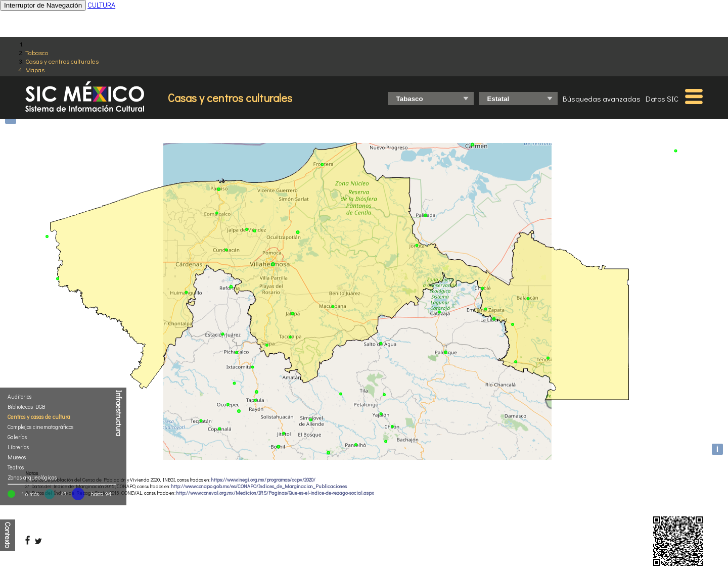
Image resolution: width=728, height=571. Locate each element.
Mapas (35, 69)
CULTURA (101, 5)
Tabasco (37, 52)
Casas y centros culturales (62, 61)
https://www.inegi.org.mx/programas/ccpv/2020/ (263, 480)
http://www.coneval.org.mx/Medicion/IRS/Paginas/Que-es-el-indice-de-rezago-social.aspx (275, 493)
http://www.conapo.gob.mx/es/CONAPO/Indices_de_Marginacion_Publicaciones (259, 486)
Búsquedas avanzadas (602, 99)
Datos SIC (662, 99)
